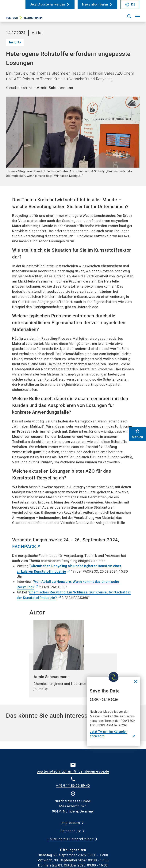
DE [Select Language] (130, 5)
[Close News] (136, 681)
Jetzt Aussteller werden (48, 4)
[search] (129, 16)
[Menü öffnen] (138, 16)
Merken (137, 434)
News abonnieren (95, 4)
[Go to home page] (38, 18)
